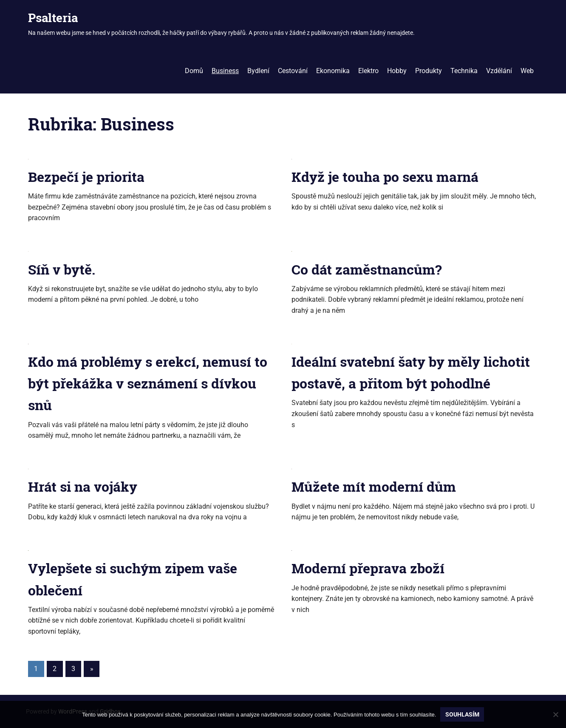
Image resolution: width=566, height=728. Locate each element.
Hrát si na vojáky (83, 486)
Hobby (397, 71)
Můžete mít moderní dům (374, 486)
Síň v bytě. (62, 269)
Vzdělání (499, 71)
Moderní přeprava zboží (368, 568)
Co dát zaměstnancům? (366, 269)
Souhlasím (462, 714)
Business (225, 71)
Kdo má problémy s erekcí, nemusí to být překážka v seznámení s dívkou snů (148, 383)
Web (527, 71)
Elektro (368, 71)
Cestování (293, 71)
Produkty (429, 71)
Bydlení (258, 71)
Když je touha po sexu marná (385, 177)
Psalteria (53, 18)
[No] (555, 714)
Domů (194, 71)
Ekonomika (333, 71)
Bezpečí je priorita (86, 177)
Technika (464, 71)
